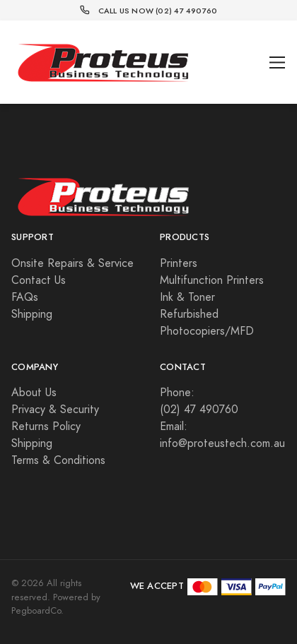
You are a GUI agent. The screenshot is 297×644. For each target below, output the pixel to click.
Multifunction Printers (212, 280)
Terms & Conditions (58, 460)
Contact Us (39, 280)
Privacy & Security (55, 410)
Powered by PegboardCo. (56, 604)
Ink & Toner (187, 297)
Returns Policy (46, 427)
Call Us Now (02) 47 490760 (158, 11)
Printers (179, 263)
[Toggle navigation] (278, 62)
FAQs (25, 297)
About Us (34, 393)
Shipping (32, 314)
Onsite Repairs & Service (72, 263)
